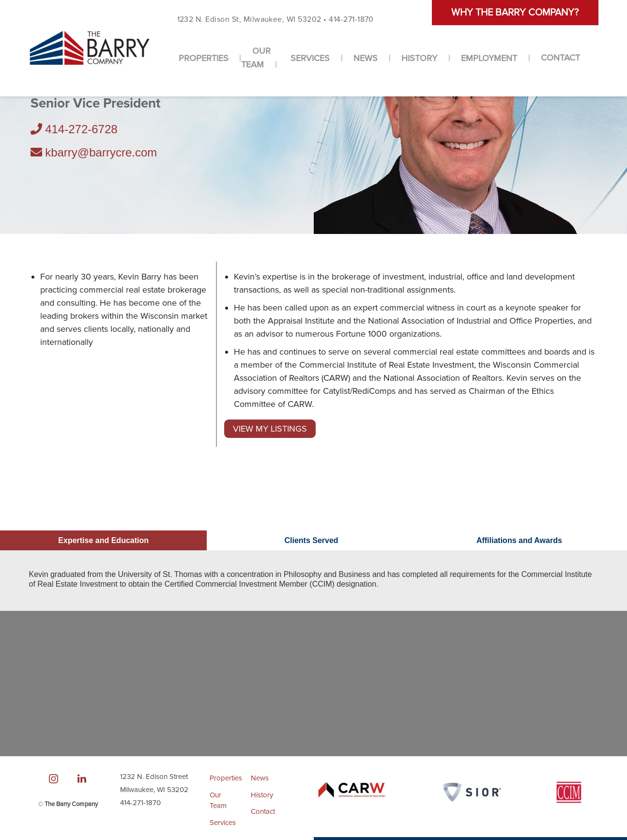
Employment (489, 58)
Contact (560, 58)
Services (310, 58)
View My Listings (270, 429)
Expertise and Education (103, 540)
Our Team (256, 58)
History (419, 58)
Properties (204, 58)
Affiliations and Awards (519, 540)
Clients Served (311, 540)
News (366, 58)
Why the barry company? (515, 13)
